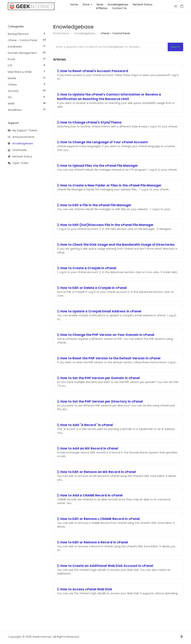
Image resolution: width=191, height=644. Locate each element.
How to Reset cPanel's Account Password (93, 71)
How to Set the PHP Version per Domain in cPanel (98, 378)
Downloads (17, 150)
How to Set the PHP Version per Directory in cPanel (100, 401)
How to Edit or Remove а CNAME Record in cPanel (98, 519)
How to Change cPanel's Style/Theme (89, 122)
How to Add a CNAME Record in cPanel (90, 495)
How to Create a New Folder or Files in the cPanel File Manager (109, 185)
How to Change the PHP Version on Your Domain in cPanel (106, 335)
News (100, 4)
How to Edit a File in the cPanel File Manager (94, 205)
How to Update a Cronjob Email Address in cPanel (99, 311)
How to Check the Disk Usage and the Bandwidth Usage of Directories (116, 245)
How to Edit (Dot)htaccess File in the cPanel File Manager (105, 225)
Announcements (21, 137)
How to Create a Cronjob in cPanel (87, 268)
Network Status (143, 4)
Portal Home (61, 33)
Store (87, 4)
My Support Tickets (23, 131)
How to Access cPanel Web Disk (85, 589)
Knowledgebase (118, 4)
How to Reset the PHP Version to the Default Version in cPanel (109, 358)
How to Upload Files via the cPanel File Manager (98, 166)
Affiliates (102, 8)
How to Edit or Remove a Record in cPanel (93, 542)
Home (74, 4)
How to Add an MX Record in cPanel (88, 448)
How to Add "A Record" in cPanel (85, 425)
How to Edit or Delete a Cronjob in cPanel (92, 288)
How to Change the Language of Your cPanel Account (102, 142)
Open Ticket (18, 163)
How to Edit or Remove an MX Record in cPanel (96, 472)
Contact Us (119, 8)
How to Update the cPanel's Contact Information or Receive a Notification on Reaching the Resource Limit (109, 97)
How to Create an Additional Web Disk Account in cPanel (105, 566)
